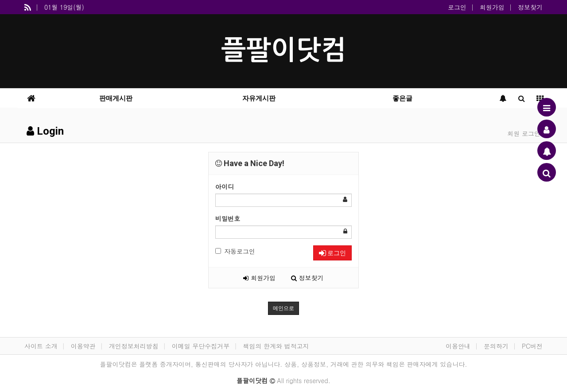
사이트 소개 (41, 346)
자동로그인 (235, 251)
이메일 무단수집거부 (201, 346)
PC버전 (532, 346)
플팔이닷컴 (283, 50)
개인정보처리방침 (134, 346)
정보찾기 (530, 7)
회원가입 (492, 7)
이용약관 (83, 346)
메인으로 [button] (283, 308)
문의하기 (496, 346)
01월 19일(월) (64, 7)
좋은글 (402, 98)
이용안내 (458, 346)
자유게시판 (259, 98)
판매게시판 (116, 98)
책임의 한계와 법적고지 (276, 346)
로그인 (457, 7)
